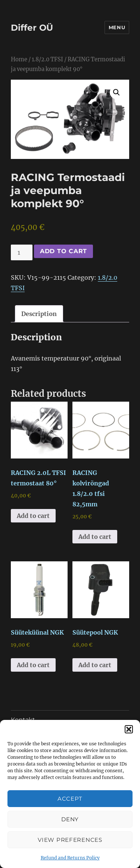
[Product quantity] (22, 252)
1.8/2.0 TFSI (47, 59)
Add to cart (63, 251)
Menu (117, 27)
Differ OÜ (32, 28)
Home (19, 59)
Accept (70, 799)
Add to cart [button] (33, 516)
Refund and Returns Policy (70, 858)
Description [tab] (39, 314)
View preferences (70, 840)
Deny (70, 819)
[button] (129, 729)
